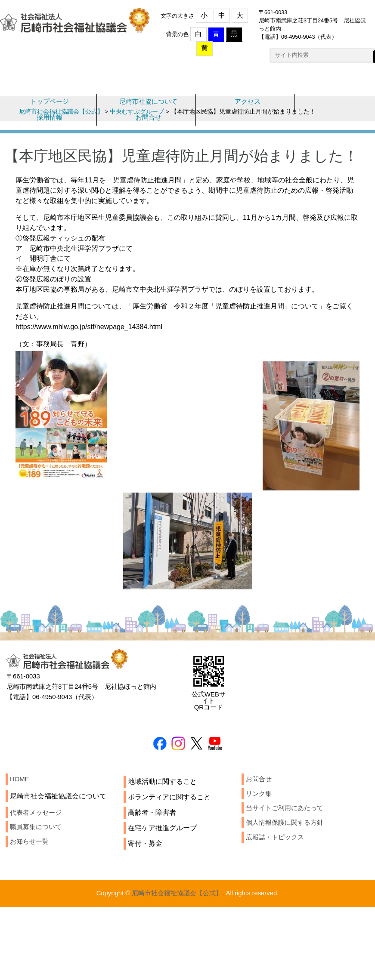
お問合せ (149, 125)
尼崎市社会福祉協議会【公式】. (177, 944)
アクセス (248, 107)
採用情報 (50, 125)
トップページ (50, 107)
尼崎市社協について (149, 107)
